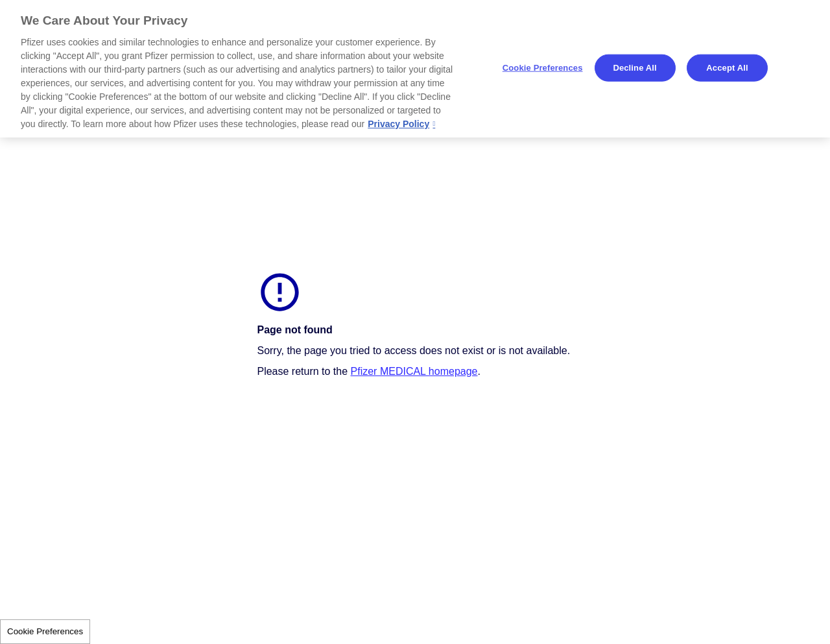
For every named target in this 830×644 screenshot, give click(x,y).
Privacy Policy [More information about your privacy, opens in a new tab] (398, 124)
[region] (415, 69)
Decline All (634, 68)
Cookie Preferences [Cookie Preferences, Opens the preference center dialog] (543, 68)
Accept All (727, 68)
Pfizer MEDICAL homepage (414, 371)
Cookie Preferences (45, 631)
